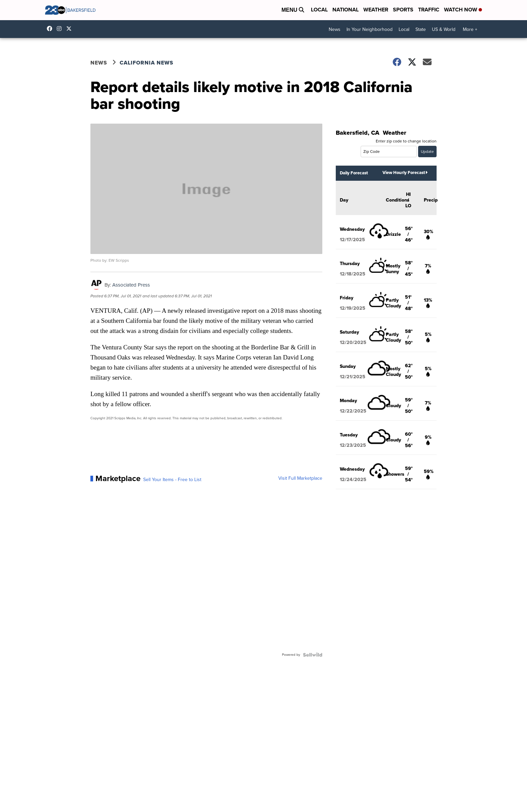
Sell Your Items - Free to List (172, 480)
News (335, 29)
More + (470, 29)
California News (147, 63)
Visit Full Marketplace (300, 478)
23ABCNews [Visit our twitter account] (71, 29)
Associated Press (131, 285)
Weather (376, 10)
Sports (403, 10)
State (421, 29)
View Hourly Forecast (405, 173)
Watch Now (463, 10)
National (346, 10)
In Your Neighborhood (370, 29)
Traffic (429, 10)
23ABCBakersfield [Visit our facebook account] (51, 29)
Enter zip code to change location (406, 141)
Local (319, 10)
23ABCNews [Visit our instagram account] (61, 29)
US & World (444, 29)
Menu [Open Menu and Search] (293, 10)
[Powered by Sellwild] (313, 655)
